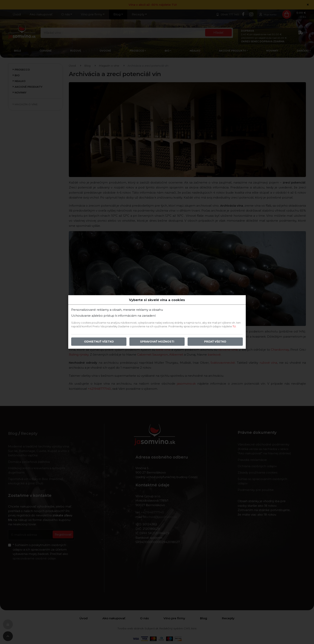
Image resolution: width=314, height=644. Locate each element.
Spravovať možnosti (157, 342)
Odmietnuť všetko (99, 342)
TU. (234, 327)
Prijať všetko (215, 342)
